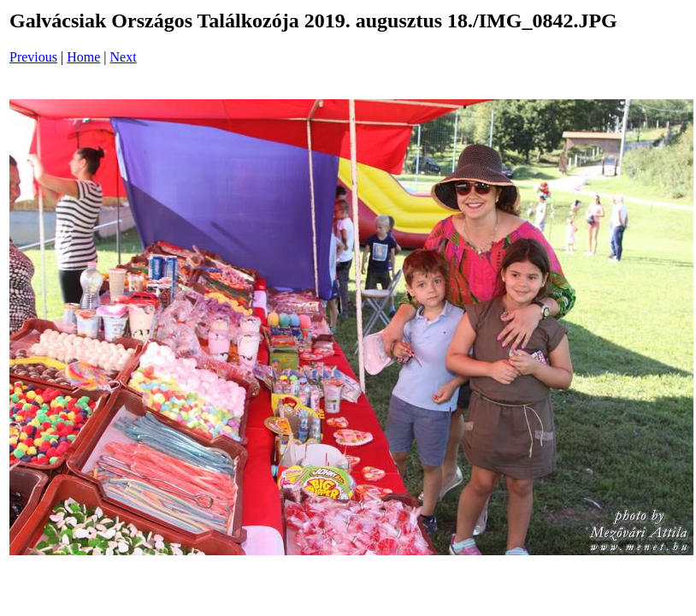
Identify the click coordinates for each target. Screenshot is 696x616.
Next (124, 57)
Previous (33, 57)
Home (83, 57)
